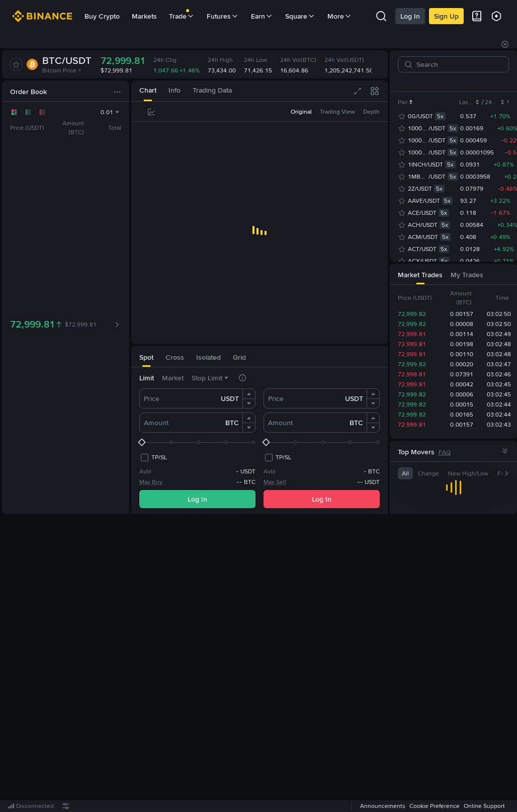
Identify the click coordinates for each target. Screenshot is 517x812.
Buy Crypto (102, 16)
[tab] (148, 91)
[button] (249, 394)
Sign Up (446, 16)
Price (152, 398)
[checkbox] (153, 457)
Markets (144, 16)
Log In (410, 16)
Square (300, 16)
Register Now (262, 664)
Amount (156, 423)
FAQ (445, 452)
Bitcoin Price (62, 70)
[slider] (197, 442)
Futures (223, 16)
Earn (262, 16)
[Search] (457, 64)
